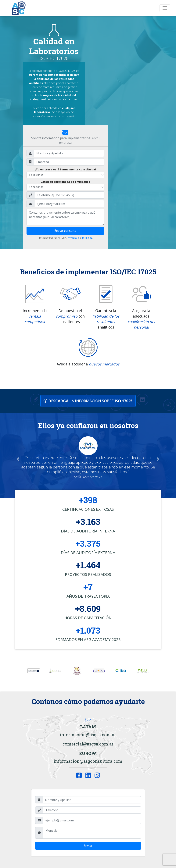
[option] (34, 671)
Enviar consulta (65, 231)
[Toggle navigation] (165, 8)
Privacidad (73, 238)
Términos (87, 238)
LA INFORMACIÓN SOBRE (88, 401)
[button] (18, 459)
